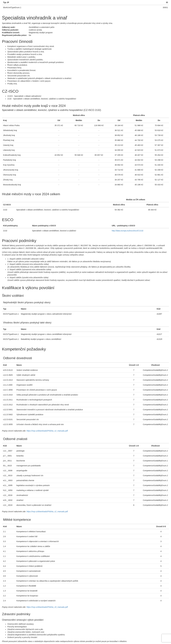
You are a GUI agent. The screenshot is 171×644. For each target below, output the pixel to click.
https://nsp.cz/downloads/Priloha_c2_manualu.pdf (47, 431)
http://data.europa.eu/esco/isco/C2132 (128, 231)
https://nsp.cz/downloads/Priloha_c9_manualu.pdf (47, 607)
